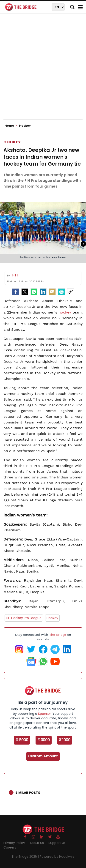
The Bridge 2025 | (26, 857)
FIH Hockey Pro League (24, 618)
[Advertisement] (43, 70)
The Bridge (58, 635)
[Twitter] (25, 292)
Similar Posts (28, 793)
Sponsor (44, 714)
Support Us (57, 843)
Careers (10, 847)
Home (11, 126)
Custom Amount (43, 756)
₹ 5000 (22, 740)
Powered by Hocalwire (57, 857)
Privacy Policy (14, 843)
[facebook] (16, 292)
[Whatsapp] (34, 292)
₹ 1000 (65, 740)
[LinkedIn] (43, 292)
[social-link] (71, 292)
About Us (37, 843)
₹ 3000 (44, 740)
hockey (65, 312)
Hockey (12, 142)
